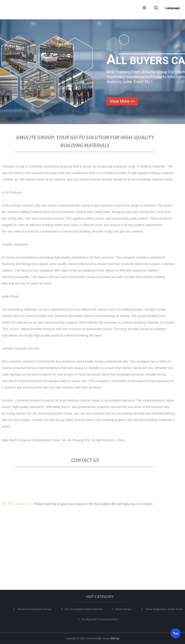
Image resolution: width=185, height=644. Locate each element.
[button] (144, 8)
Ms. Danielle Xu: (17, 505)
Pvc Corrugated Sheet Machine (84, 609)
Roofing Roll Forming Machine (100, 619)
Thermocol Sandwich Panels (35, 609)
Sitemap (115, 638)
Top (176, 633)
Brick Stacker (124, 609)
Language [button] (173, 8)
